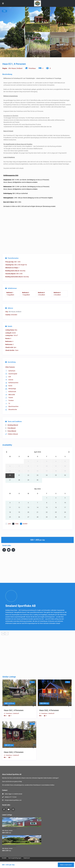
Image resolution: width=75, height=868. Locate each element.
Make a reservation (66, 865)
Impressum (27, 858)
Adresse (9, 308)
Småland (19, 68)
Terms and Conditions (14, 422)
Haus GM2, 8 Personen (9, 846)
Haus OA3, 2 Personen (14, 752)
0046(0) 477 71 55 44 (10, 797)
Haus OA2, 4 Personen (49, 710)
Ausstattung (10, 362)
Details (9, 326)
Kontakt (4, 858)
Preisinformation (12, 258)
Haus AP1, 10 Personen (9, 829)
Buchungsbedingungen (15, 858)
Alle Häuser (12, 68)
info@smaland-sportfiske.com (13, 800)
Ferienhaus (32, 68)
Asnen (11, 831)
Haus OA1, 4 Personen (14, 710)
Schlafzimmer (11, 288)
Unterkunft (16, 713)
